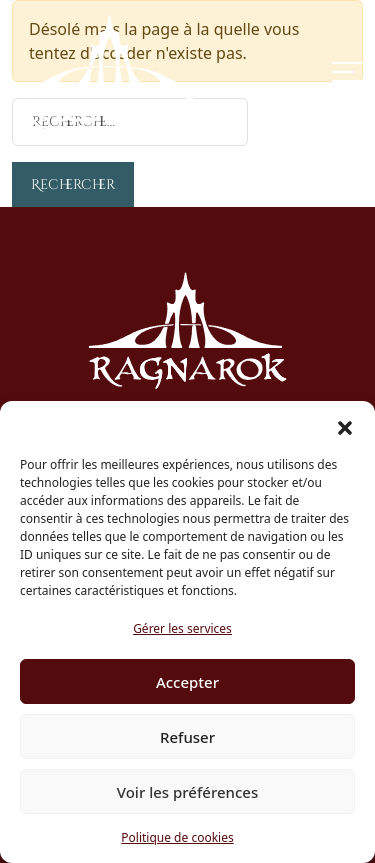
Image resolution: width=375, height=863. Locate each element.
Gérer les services (182, 628)
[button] (345, 426)
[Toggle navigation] (347, 72)
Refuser (187, 737)
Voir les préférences (187, 792)
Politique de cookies (177, 837)
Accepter (187, 682)
